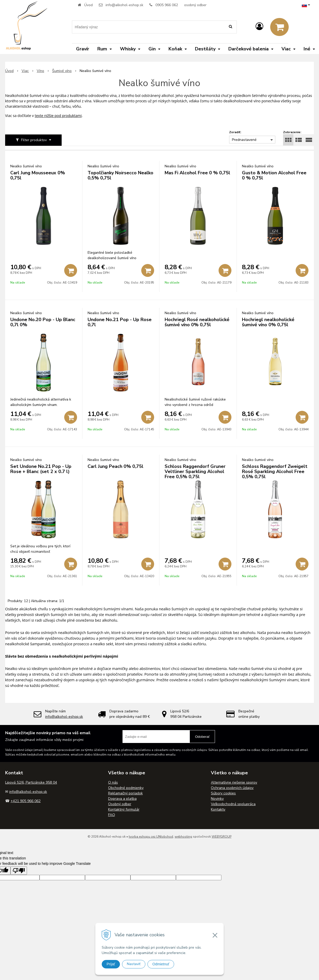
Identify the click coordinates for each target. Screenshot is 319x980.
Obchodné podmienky (126, 788)
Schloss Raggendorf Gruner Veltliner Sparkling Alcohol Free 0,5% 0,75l (195, 471)
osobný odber (195, 5)
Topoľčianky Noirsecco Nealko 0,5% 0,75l (120, 175)
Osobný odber (120, 804)
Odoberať (202, 737)
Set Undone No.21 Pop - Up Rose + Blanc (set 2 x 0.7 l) (41, 469)
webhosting (183, 837)
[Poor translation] (19, 871)
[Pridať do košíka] (71, 270)
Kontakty (218, 809)
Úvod (88, 5)
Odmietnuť (161, 964)
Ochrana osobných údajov (232, 788)
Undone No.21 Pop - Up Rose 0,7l (120, 322)
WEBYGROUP (222, 837)
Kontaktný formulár (124, 809)
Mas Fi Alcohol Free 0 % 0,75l (197, 173)
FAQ (112, 815)
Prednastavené (244, 140)
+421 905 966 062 (26, 801)
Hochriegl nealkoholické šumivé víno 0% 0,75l (268, 322)
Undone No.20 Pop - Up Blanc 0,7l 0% (43, 322)
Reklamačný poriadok (125, 793)
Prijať (111, 964)
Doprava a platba (122, 799)
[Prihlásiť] (259, 27)
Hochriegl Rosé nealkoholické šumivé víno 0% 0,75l (197, 322)
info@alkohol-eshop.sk (124, 5)
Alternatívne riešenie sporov (234, 782)
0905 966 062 (167, 5)
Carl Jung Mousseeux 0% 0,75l (38, 175)
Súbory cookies (223, 793)
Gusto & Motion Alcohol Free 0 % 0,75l (274, 175)
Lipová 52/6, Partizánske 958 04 (31, 782)
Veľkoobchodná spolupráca (233, 804)
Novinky (217, 799)
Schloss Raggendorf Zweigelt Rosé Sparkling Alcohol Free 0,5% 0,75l (275, 471)
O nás (113, 782)
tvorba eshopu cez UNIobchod (151, 837)
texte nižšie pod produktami (58, 116)
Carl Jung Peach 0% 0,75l (115, 466)
